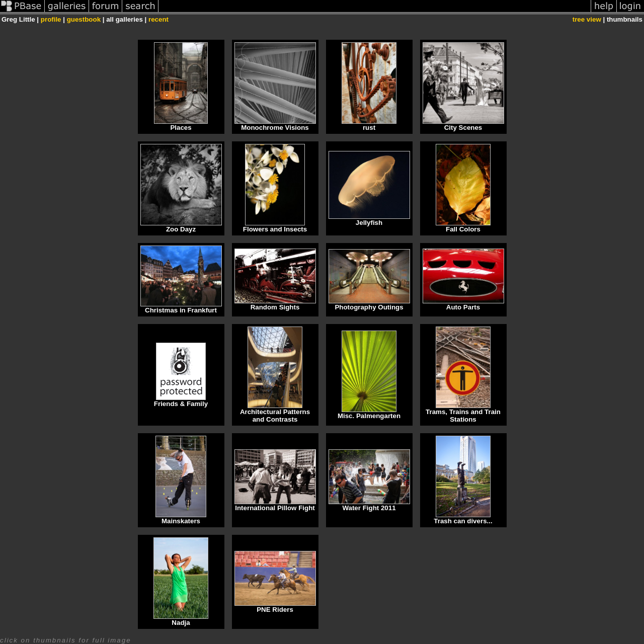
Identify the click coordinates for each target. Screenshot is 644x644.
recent (158, 19)
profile (51, 19)
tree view (587, 19)
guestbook (84, 19)
